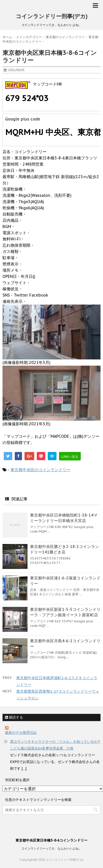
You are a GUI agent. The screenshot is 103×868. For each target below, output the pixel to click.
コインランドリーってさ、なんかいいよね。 (51, 848)
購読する (14, 717)
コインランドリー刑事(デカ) (52, 16)
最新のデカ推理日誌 (21, 733)
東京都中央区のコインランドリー (40, 470)
